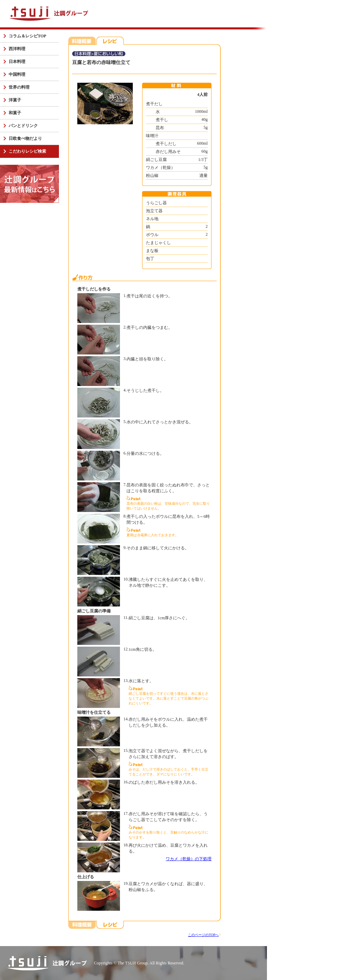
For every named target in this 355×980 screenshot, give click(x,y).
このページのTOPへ (203, 935)
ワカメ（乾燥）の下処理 (189, 859)
